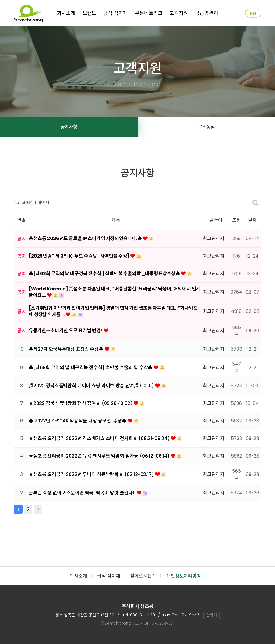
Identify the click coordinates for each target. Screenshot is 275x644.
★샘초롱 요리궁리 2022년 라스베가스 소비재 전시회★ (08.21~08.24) (100, 438)
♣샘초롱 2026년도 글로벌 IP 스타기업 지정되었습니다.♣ (86, 238)
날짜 (252, 220)
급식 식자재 (115, 13)
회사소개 (66, 13)
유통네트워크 (149, 13)
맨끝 (38, 509)
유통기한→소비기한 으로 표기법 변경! (66, 331)
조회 (236, 220)
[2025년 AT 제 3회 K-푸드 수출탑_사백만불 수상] (79, 256)
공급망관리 (206, 13)
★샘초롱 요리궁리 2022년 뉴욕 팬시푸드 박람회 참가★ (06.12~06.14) (100, 456)
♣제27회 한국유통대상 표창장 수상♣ (67, 349)
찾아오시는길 (143, 576)
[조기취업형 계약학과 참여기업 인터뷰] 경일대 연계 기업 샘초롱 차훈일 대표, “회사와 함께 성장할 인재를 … (113, 311)
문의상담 (206, 127)
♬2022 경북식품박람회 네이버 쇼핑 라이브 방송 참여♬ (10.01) (92, 386)
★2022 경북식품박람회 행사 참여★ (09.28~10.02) (81, 403)
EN (253, 13)
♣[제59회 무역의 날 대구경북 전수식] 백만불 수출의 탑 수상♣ (91, 368)
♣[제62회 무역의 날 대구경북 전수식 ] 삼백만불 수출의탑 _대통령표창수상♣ (105, 274)
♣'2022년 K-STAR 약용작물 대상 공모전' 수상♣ (78, 421)
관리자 (212, 615)
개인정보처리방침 (184, 576)
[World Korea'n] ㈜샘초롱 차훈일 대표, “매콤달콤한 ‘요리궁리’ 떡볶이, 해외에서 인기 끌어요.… (114, 292)
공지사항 (69, 127)
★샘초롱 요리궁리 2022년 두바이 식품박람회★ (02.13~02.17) (92, 474)
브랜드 (89, 13)
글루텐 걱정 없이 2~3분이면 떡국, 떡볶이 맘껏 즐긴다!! (83, 493)
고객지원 (179, 13)
